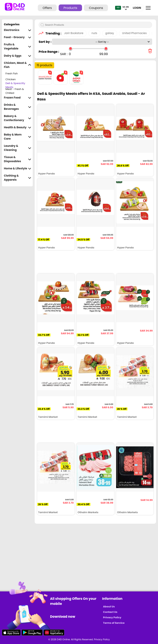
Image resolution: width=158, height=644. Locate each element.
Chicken (11, 79)
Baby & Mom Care (18, 137)
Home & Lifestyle (18, 168)
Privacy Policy (112, 617)
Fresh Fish (12, 73)
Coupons (96, 8)
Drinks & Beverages (18, 107)
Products (70, 8)
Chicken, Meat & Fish (18, 65)
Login (137, 8)
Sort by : (45, 42)
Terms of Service (114, 623)
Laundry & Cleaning (18, 148)
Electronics (18, 30)
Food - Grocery (18, 37)
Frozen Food (18, 98)
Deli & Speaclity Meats (15, 85)
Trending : (52, 33)
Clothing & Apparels (18, 178)
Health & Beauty (18, 127)
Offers (47, 8)
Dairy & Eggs (18, 56)
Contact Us (110, 612)
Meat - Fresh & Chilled (15, 91)
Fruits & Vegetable (18, 47)
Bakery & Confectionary (18, 118)
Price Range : (49, 52)
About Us (109, 607)
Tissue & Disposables (18, 159)
